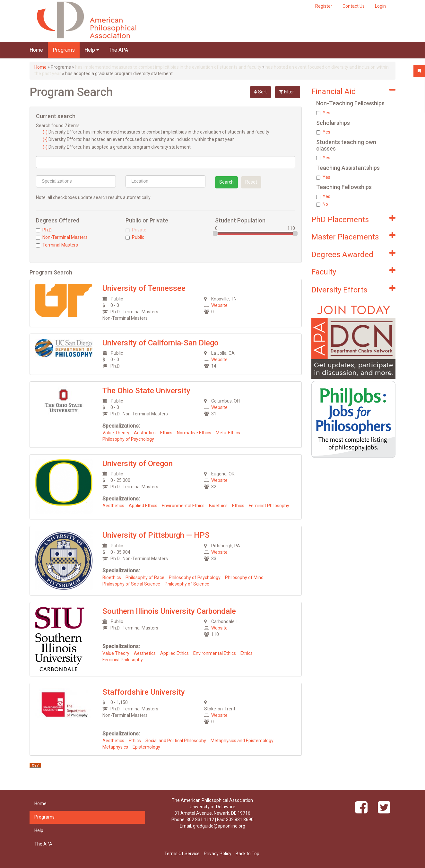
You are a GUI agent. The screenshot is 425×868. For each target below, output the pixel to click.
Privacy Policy (218, 854)
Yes (323, 113)
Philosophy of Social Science (131, 584)
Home (36, 50)
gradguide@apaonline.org (219, 826)
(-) (46, 132)
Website (219, 305)
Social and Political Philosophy (176, 741)
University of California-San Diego (160, 343)
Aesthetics (145, 433)
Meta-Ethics (228, 433)
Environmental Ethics (183, 506)
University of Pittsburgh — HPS (156, 535)
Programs (64, 50)
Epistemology (146, 747)
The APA (118, 50)
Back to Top (247, 854)
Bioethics (218, 506)
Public (135, 237)
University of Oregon (138, 464)
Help (92, 50)
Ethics (166, 433)
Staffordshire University (144, 692)
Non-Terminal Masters (62, 237)
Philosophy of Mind (244, 577)
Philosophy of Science (187, 584)
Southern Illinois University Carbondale (169, 611)
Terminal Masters (57, 245)
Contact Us (354, 6)
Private (136, 230)
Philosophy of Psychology (128, 439)
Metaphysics (115, 747)
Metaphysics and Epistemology (242, 741)
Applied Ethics (143, 506)
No (322, 204)
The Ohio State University (146, 391)
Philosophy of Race (145, 577)
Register (324, 6)
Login (380, 6)
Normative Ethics (194, 433)
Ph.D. (44, 230)
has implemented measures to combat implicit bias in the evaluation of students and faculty (168, 67)
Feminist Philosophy (269, 506)
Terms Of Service (182, 854)
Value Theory (116, 433)
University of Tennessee (144, 288)
